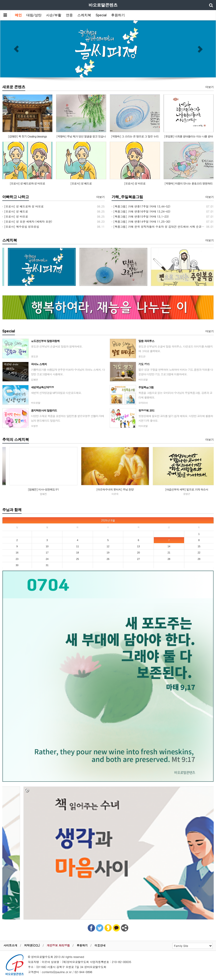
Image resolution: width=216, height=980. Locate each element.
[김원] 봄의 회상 (36, 489)
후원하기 (118, 15)
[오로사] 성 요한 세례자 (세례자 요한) (27, 221)
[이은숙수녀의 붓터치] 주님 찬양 (180, 489)
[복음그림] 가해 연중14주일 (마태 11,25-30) (141, 221)
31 (47, 565)
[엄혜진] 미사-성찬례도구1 (108, 489)
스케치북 (84, 15)
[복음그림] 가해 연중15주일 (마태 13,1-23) (140, 216)
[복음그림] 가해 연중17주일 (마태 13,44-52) (141, 206)
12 (108, 546)
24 (47, 559)
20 (138, 553)
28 (169, 559)
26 (108, 559)
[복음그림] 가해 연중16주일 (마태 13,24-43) (141, 211)
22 (199, 553)
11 (78, 546)
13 (138, 546)
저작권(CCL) (32, 945)
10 (47, 546)
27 (138, 559)
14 (169, 546)
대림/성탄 (34, 15)
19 (108, 553)
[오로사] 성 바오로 (135, 183)
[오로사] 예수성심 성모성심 (21, 226)
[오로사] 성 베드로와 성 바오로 (27, 183)
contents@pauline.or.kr (57, 972)
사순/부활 (54, 15)
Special (101, 15)
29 (199, 559)
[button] (16, 49)
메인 (18, 15)
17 (47, 553)
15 (199, 546)
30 (17, 565)
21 (169, 553)
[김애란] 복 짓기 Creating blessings (27, 136)
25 (78, 559)
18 (78, 553)
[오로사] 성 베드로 (81, 183)
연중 (69, 15)
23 (17, 559)
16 (17, 553)
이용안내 (100, 945)
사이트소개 (10, 945)
